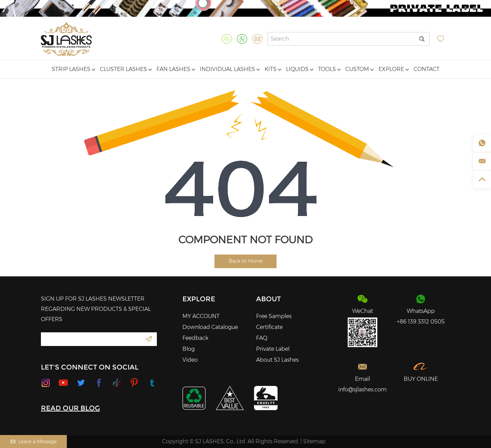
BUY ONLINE (421, 379)
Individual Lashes (230, 69)
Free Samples (274, 316)
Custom (360, 69)
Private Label (273, 349)
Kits (273, 69)
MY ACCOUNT (201, 316)
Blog (189, 349)
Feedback (195, 338)
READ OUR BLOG (70, 408)
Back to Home (246, 261)
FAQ (262, 338)
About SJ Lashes (277, 360)
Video (190, 360)
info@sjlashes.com (362, 389)
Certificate (269, 327)
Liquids (300, 69)
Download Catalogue (210, 327)
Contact (427, 69)
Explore (394, 69)
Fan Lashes (176, 69)
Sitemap (314, 441)
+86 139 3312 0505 (421, 322)
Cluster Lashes (126, 69)
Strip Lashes (73, 69)
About (269, 299)
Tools (329, 69)
